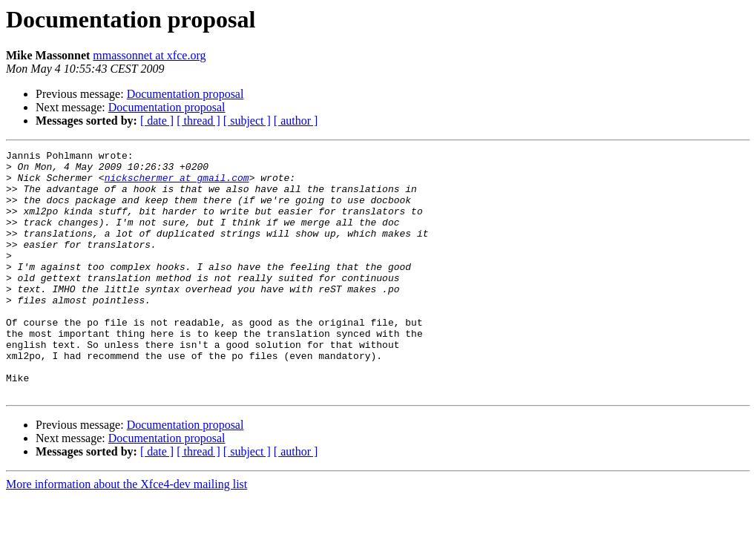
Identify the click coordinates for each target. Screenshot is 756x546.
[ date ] (157, 121)
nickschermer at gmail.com (177, 184)
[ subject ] (247, 121)
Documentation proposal (185, 94)
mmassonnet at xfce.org (149, 55)
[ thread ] (198, 121)
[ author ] (296, 121)
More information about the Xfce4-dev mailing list (126, 533)
